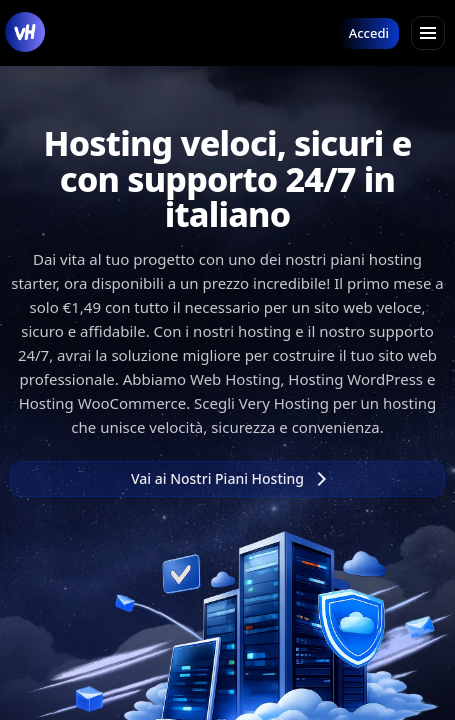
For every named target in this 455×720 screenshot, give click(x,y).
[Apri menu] (428, 33)
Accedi (369, 33)
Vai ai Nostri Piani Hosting (228, 478)
